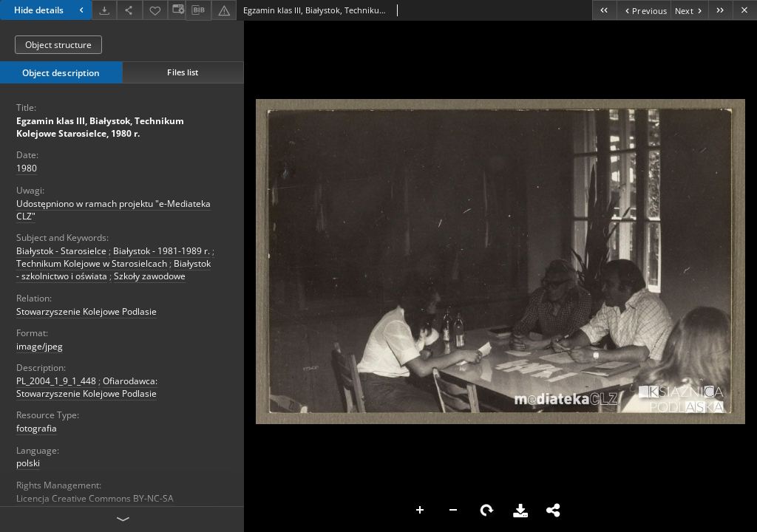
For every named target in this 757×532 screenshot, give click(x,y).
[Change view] (177, 10)
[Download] (104, 10)
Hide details (51, 10)
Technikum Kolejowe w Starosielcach (92, 263)
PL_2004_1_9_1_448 (56, 381)
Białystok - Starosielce (61, 251)
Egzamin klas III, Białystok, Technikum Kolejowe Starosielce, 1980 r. (100, 127)
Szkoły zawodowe (150, 276)
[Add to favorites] (155, 10)
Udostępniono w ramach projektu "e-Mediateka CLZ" (113, 210)
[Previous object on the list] (644, 10)
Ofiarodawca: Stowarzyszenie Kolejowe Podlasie (87, 387)
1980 (27, 168)
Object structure (58, 45)
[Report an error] (224, 10)
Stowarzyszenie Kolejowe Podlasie (86, 311)
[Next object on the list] (689, 10)
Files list (183, 72)
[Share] (129, 10)
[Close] (745, 10)
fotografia (37, 428)
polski (28, 463)
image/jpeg (40, 346)
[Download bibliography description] (198, 10)
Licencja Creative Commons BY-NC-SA (95, 498)
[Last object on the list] (720, 10)
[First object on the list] (604, 10)
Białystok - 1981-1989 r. (162, 251)
